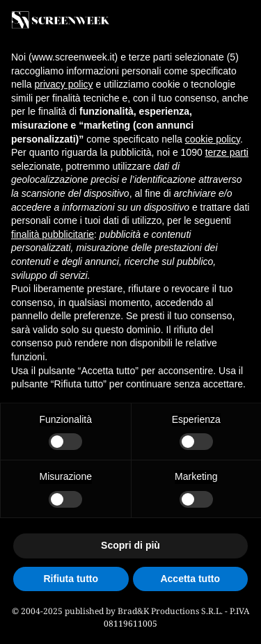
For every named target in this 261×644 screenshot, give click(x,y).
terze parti (227, 152)
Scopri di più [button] (130, 545)
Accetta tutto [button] (190, 579)
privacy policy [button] (63, 84)
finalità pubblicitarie (53, 234)
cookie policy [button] (213, 139)
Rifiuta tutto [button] (71, 579)
